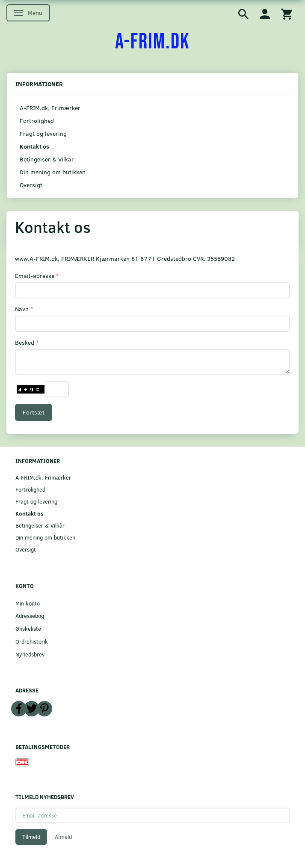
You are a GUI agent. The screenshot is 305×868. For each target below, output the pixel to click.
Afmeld (63, 837)
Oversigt (31, 185)
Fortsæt (34, 412)
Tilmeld (31, 837)
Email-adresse (35, 276)
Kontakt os (34, 146)
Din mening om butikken (53, 172)
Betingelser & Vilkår (47, 159)
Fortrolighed (37, 121)
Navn (22, 309)
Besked (25, 342)
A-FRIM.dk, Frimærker (50, 108)
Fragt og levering (43, 133)
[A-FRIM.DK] (152, 42)
